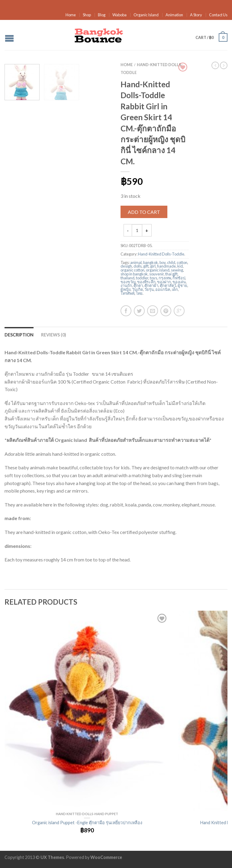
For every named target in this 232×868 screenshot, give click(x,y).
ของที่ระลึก (146, 282)
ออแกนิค (163, 289)
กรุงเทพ (165, 278)
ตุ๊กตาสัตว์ (168, 285)
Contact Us (218, 15)
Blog (102, 15)
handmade (166, 266)
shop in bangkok (134, 274)
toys (153, 278)
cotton (182, 262)
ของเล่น (179, 282)
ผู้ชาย (182, 285)
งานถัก (126, 285)
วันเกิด (137, 289)
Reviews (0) (54, 335)
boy (163, 262)
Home (71, 15)
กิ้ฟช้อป (179, 278)
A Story (196, 15)
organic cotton (132, 270)
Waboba (119, 15)
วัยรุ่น (149, 289)
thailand (127, 278)
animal (136, 262)
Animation (174, 15)
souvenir (156, 274)
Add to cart (144, 212)
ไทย (139, 293)
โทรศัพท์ (127, 293)
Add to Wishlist (162, 618)
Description (19, 335)
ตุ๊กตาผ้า (151, 285)
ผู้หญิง (126, 289)
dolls (138, 266)
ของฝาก (164, 282)
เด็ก (175, 289)
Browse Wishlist (183, 67)
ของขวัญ (128, 282)
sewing (177, 270)
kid (180, 266)
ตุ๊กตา (138, 285)
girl (153, 266)
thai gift (171, 274)
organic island (158, 270)
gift (146, 266)
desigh (126, 266)
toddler (142, 278)
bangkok (151, 262)
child (171, 262)
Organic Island (146, 15)
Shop (87, 15)
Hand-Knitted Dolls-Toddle (161, 254)
